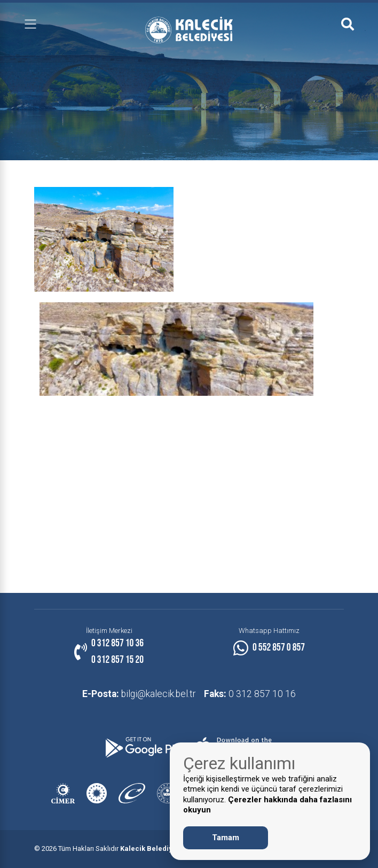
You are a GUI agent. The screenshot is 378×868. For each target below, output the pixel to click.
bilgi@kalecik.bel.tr (138, 694)
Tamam (226, 838)
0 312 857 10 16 (251, 694)
